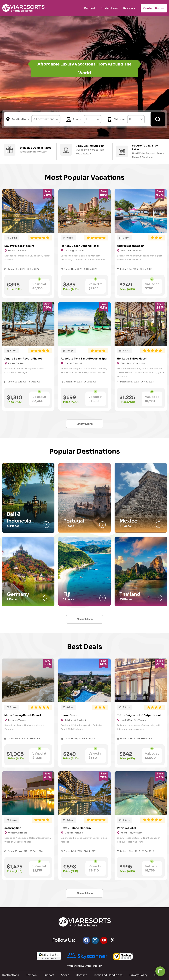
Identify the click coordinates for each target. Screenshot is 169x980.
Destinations (109, 8)
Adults (77, 119)
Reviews (129, 8)
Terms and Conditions (108, 975)
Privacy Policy (138, 975)
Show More (85, 424)
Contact (81, 975)
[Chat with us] (160, 971)
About (65, 975)
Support (90, 8)
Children (119, 119)
